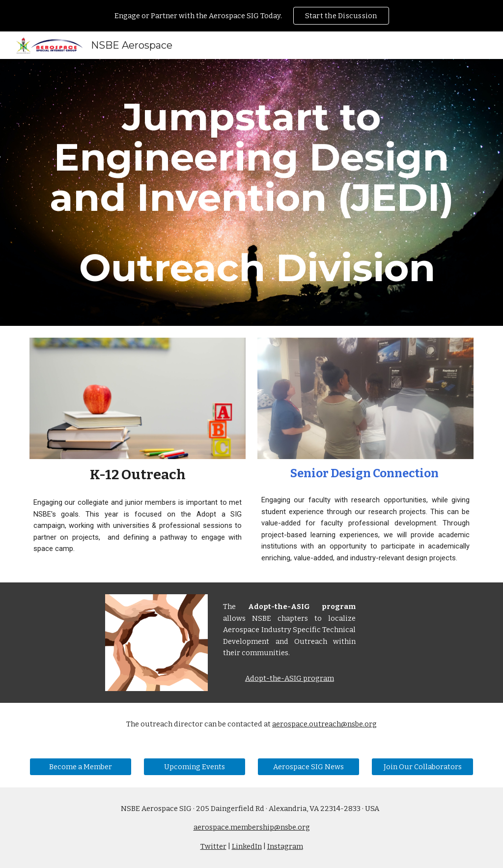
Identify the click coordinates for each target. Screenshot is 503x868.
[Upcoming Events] (195, 767)
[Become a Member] (81, 767)
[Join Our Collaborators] (423, 767)
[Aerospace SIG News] (309, 767)
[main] (252, 192)
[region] (251, 16)
